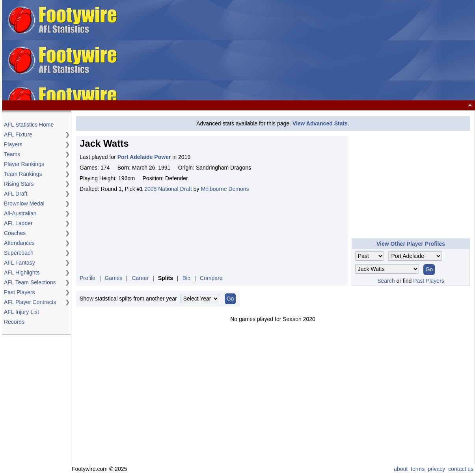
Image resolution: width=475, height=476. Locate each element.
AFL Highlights (22, 273)
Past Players (20, 292)
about (401, 469)
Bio (186, 278)
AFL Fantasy (20, 263)
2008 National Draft (168, 189)
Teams (12, 154)
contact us (461, 469)
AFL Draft (16, 194)
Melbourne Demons (225, 189)
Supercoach (19, 253)
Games (113, 278)
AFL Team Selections (30, 282)
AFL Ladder (18, 223)
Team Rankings (23, 174)
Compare (211, 278)
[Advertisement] (297, 50)
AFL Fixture (18, 134)
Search (386, 281)
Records (14, 322)
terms (418, 469)
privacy (436, 469)
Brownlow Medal (24, 203)
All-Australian (20, 213)
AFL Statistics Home (29, 125)
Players (13, 144)
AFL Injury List (21, 312)
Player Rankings (24, 164)
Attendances (19, 243)
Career (140, 278)
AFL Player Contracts (30, 302)
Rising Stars (19, 184)
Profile (88, 278)
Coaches (15, 233)
